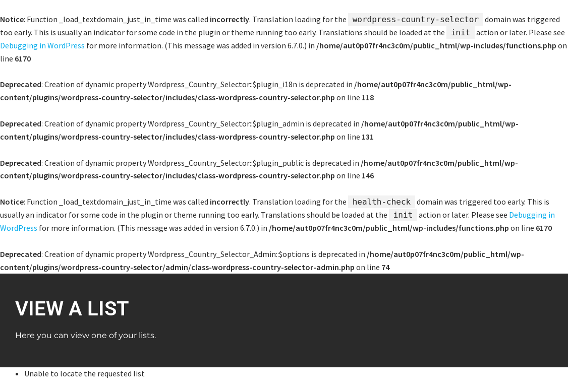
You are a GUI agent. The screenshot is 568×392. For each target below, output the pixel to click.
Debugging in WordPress (42, 45)
